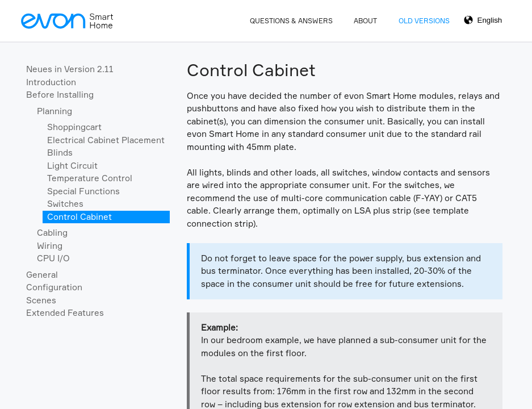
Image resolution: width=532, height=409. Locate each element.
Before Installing (60, 95)
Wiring (50, 246)
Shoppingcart (74, 127)
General (42, 275)
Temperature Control (90, 178)
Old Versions (424, 21)
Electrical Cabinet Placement (106, 140)
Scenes (41, 300)
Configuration (54, 287)
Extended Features (65, 313)
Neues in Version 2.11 (70, 69)
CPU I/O (53, 258)
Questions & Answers (291, 21)
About (365, 21)
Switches (65, 204)
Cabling (52, 233)
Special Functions (83, 191)
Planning (55, 111)
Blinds (60, 153)
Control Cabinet (79, 217)
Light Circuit (72, 166)
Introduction (51, 82)
